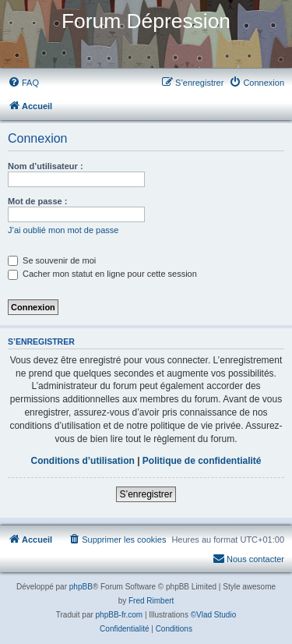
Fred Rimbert (151, 601)
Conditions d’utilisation (82, 461)
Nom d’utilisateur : (46, 166)
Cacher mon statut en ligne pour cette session (102, 274)
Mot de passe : (37, 201)
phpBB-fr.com (120, 615)
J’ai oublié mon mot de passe (63, 230)
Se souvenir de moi (52, 260)
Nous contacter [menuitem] (248, 558)
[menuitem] (23, 83)
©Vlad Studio (214, 615)
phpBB (81, 587)
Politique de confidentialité (202, 461)
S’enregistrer (146, 494)
